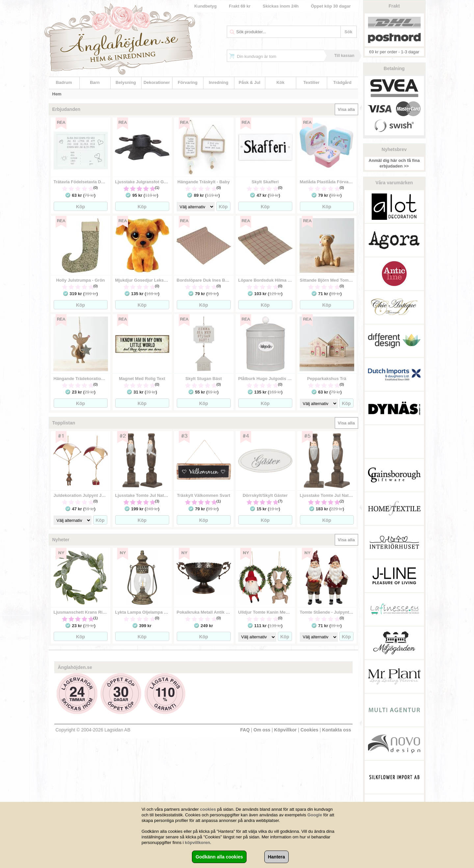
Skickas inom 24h (281, 6)
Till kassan (344, 56)
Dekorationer (157, 82)
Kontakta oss (337, 730)
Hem (57, 94)
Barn (95, 82)
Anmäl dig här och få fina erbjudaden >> (394, 163)
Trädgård (342, 82)
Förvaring (188, 82)
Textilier (312, 82)
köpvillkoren (198, 842)
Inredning (218, 82)
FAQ (245, 730)
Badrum (64, 82)
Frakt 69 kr (240, 6)
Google (315, 815)
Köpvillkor (285, 730)
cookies (208, 809)
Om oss (262, 730)
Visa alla (346, 109)
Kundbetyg (205, 6)
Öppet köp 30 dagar (331, 6)
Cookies (309, 730)
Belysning (126, 82)
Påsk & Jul (250, 82)
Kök (281, 82)
